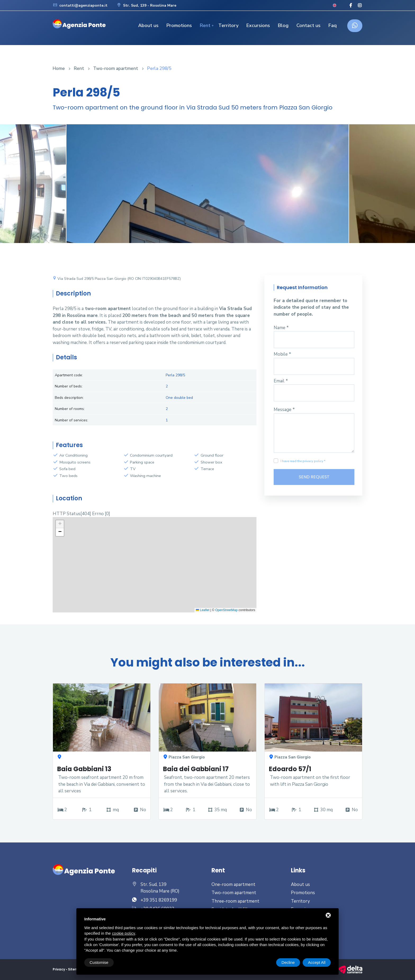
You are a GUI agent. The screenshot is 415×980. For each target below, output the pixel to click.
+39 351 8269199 (159, 900)
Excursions (258, 25)
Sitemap (76, 969)
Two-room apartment (116, 69)
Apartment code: (69, 375)
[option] (207, 188)
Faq (333, 25)
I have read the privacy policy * (303, 461)
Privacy (59, 969)
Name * (281, 328)
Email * (281, 381)
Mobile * (282, 354)
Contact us (308, 25)
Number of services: (71, 420)
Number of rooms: (70, 409)
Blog (283, 25)
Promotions (179, 25)
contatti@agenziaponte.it (80, 5)
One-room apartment (233, 884)
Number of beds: (69, 386)
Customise (99, 962)
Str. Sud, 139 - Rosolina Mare (146, 5)
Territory (228, 25)
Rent (205, 25)
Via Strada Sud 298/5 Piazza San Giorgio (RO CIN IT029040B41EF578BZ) (117, 279)
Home (59, 69)
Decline (288, 962)
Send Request (314, 477)
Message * (284, 410)
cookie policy (124, 933)
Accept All (317, 962)
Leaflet (203, 610)
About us (148, 25)
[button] (60, 524)
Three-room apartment (235, 901)
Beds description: (69, 398)
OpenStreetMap (226, 610)
